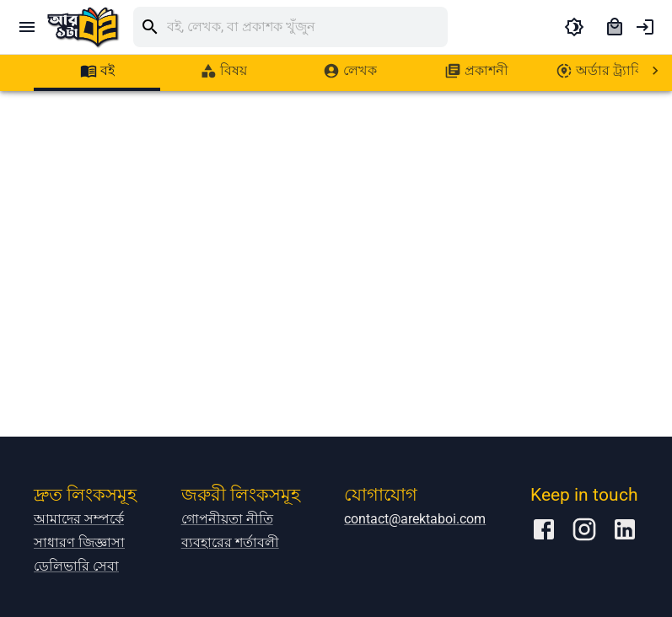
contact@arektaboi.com (415, 519)
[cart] (615, 27)
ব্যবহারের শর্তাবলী (230, 542)
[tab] (97, 71)
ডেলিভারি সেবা (76, 566)
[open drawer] (27, 27)
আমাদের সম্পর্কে (79, 519)
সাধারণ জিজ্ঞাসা (79, 542)
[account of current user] (645, 27)
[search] (307, 27)
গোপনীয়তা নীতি (227, 519)
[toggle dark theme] (574, 27)
